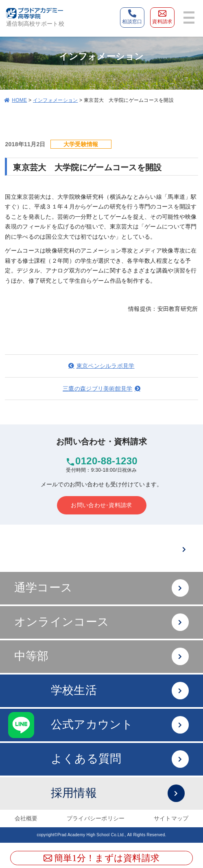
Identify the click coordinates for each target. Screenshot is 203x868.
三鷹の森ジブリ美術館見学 (97, 389)
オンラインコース (101, 622)
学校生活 (120, 691)
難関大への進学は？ (116, 549)
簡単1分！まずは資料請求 (102, 858)
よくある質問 (120, 759)
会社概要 (26, 818)
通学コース (101, 588)
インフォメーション (56, 100)
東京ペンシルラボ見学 (106, 366)
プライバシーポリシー (96, 818)
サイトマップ (171, 818)
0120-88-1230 (106, 461)
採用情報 (118, 793)
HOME (19, 100)
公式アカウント (120, 725)
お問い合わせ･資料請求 (101, 505)
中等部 (101, 656)
